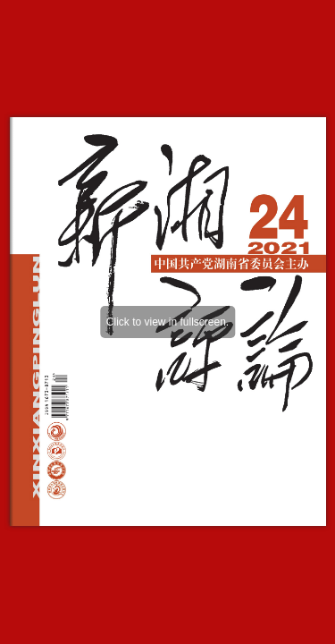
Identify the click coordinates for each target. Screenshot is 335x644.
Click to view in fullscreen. (167, 322)
